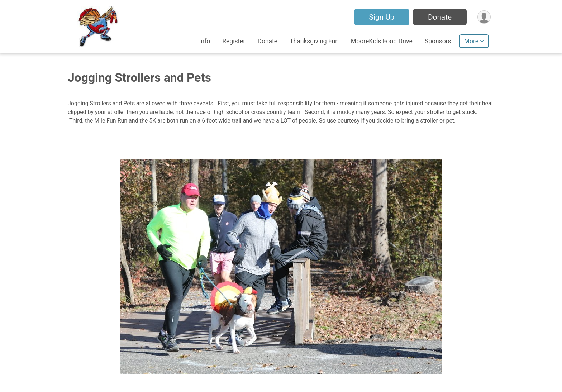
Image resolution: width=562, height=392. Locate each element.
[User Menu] (484, 17)
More (471, 41)
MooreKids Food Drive (382, 41)
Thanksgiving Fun (314, 41)
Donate (440, 17)
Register (234, 41)
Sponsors (438, 41)
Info (205, 41)
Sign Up (382, 17)
